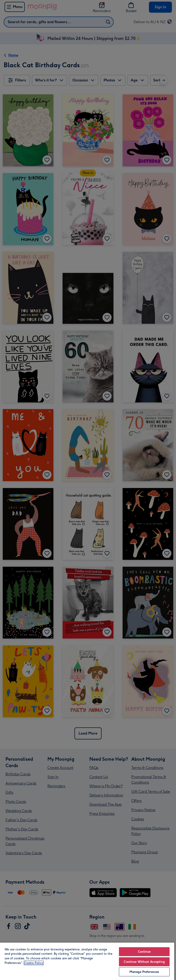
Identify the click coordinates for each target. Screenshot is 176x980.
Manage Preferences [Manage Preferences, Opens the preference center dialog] (144, 972)
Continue (144, 952)
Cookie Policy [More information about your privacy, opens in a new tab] (34, 963)
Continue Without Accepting (144, 962)
